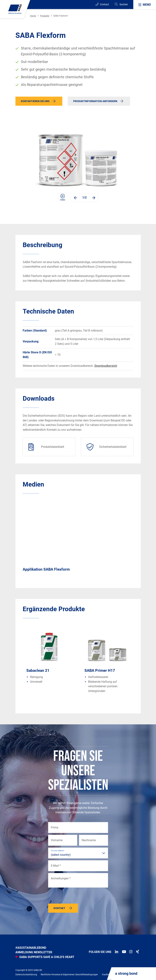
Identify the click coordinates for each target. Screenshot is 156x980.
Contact (102, 4)
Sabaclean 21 (38, 670)
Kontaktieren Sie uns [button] (35, 101)
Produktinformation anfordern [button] (95, 101)
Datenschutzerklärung (26, 975)
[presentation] (76, 896)
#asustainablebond (31, 948)
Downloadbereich (106, 366)
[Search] (121, 4)
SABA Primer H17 (100, 670)
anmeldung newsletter (34, 952)
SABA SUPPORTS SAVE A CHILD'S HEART (45, 957)
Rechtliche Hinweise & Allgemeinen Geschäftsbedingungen (69, 975)
